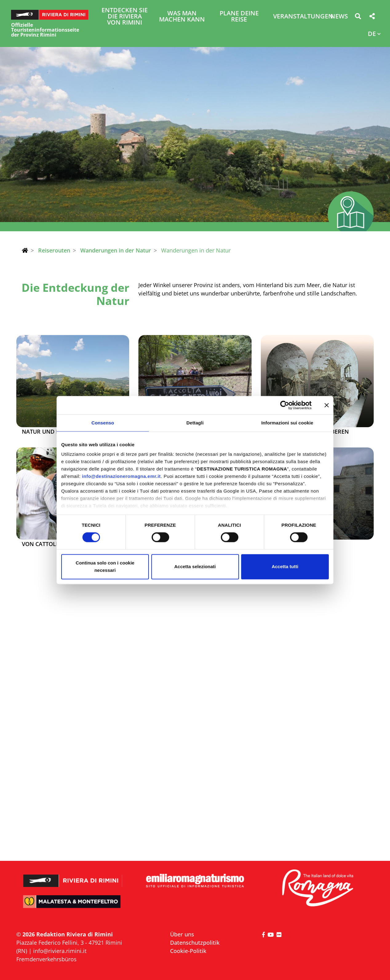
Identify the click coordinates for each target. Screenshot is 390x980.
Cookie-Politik (188, 951)
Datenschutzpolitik (195, 943)
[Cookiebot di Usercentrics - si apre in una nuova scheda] (285, 405)
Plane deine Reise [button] (239, 17)
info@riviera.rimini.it (60, 951)
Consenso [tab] (103, 423)
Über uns (182, 934)
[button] (358, 17)
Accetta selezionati (195, 566)
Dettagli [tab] (195, 423)
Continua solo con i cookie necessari (105, 566)
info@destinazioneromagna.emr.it (121, 476)
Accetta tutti (285, 566)
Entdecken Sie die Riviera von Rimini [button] (125, 17)
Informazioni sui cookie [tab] (287, 423)
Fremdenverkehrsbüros (46, 959)
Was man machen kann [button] (182, 17)
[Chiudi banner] (327, 405)
